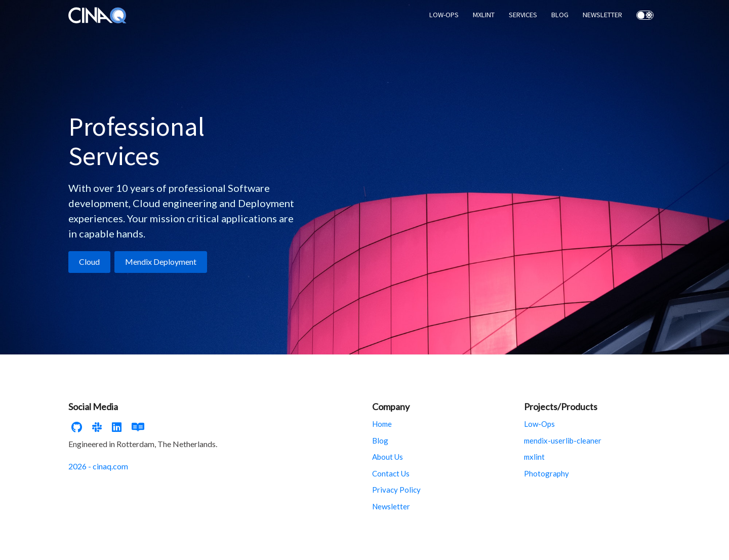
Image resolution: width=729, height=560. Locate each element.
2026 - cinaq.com (98, 466)
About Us (388, 457)
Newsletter (391, 506)
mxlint (534, 457)
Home (382, 424)
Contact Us (391, 473)
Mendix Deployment (161, 262)
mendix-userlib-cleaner (563, 441)
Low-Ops (539, 424)
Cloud (89, 262)
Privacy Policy (396, 490)
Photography (546, 473)
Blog (380, 441)
